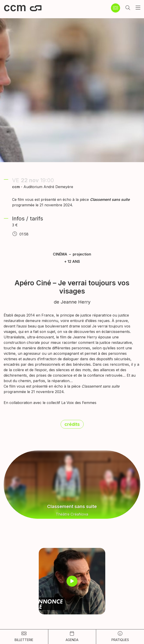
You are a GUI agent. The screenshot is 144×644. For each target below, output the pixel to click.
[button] (128, 8)
